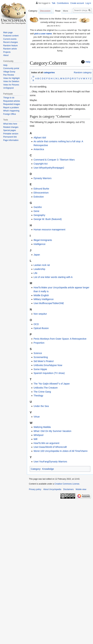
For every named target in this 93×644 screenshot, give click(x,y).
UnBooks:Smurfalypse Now (48, 365)
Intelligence (39, 244)
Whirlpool (38, 435)
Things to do (9, 98)
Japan (37, 255)
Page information (11, 140)
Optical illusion (41, 328)
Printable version (11, 134)
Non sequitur (40, 314)
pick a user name (43, 34)
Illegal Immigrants (43, 240)
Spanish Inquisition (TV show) (49, 373)
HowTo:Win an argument (46, 443)
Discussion (45, 11)
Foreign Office (10, 114)
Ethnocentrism (41, 193)
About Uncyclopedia (52, 489)
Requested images (12, 104)
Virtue (36, 417)
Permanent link (10, 137)
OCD (36, 324)
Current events (10, 39)
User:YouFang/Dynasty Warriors (50, 462)
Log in (88, 3)
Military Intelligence (43, 299)
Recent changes (11, 42)
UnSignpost (8, 88)
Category (36, 469)
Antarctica (39, 149)
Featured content (11, 36)
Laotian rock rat (42, 265)
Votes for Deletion (11, 81)
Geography (39, 215)
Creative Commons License (67, 484)
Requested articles (12, 101)
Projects (7, 52)
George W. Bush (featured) (48, 219)
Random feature (10, 46)
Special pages (10, 130)
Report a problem (11, 108)
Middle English (41, 295)
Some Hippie (40, 369)
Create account (77, 3)
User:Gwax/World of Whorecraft (50, 447)
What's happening (11, 111)
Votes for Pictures (11, 85)
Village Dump (9, 72)
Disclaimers (68, 489)
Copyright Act (40, 164)
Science (38, 353)
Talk (54, 3)
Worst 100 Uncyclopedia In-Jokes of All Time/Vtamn (60, 451)
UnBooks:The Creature (45, 388)
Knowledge (48, 469)
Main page (8, 33)
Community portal (11, 68)
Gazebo (38, 207)
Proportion (39, 343)
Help (88, 62)
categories (49, 72)
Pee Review (9, 75)
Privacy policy (35, 489)
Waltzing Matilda (42, 427)
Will (35, 439)
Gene (36, 211)
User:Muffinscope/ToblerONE (49, 303)
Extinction (39, 197)
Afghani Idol (40, 138)
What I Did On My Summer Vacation (52, 431)
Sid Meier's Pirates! (44, 361)
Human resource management (49, 230)
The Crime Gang (42, 392)
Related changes (11, 127)
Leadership (39, 269)
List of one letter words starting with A (53, 277)
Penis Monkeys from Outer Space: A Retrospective (60, 339)
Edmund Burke (41, 189)
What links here (10, 124)
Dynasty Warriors (42, 178)
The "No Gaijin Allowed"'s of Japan (52, 384)
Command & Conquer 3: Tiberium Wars (54, 160)
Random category (83, 72)
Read (57, 11)
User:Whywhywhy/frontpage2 (49, 168)
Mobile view (81, 489)
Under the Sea (41, 406)
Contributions (63, 3)
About (6, 55)
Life (35, 273)
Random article (10, 49)
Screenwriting (41, 357)
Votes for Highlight (11, 78)
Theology (38, 396)
